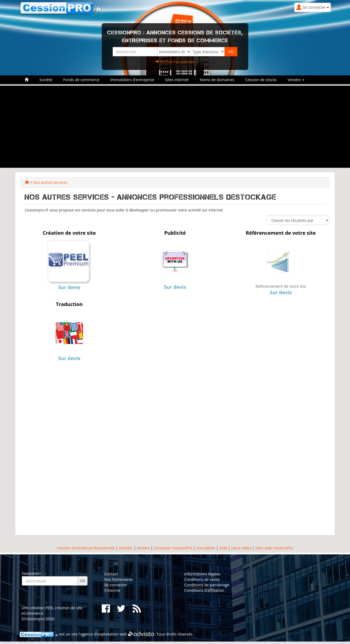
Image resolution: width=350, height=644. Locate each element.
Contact (111, 574)
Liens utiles (241, 548)
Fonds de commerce (81, 80)
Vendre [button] (296, 80)
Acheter (126, 548)
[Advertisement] (175, 127)
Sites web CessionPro (274, 548)
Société (46, 80)
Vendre (143, 548)
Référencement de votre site (281, 286)
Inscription (206, 548)
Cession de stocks (261, 80)
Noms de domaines (217, 80)
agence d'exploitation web (104, 634)
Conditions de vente (202, 579)
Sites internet (177, 80)
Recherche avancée (175, 62)
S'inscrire (112, 590)
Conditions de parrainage (207, 585)
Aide (223, 548)
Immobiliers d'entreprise (132, 80)
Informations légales (202, 574)
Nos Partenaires (118, 579)
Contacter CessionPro (173, 548)
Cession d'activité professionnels (86, 548)
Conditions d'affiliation (204, 590)
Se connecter (116, 585)
